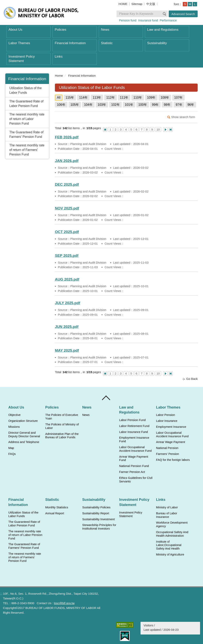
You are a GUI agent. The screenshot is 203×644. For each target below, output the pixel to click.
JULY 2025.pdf (68, 303)
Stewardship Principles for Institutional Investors (99, 527)
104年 (88, 105)
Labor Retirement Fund (134, 426)
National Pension (167, 448)
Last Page (170, 130)
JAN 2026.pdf (67, 161)
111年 (124, 98)
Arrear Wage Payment (170, 442)
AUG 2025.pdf (67, 279)
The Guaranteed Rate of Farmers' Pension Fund (26, 134)
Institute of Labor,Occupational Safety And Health (169, 545)
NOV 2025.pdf (67, 208)
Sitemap (137, 4)
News (105, 30)
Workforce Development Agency (172, 524)
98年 (167, 105)
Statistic (107, 43)
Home (59, 76)
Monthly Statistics (57, 507)
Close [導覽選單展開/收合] (106, 398)
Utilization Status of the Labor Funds (25, 90)
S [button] (185, 4)
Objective (14, 415)
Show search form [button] (183, 117)
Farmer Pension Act (132, 472)
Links (59, 57)
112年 (111, 98)
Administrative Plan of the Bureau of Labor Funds (62, 436)
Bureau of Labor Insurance (167, 515)
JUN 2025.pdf (67, 327)
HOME (123, 4)
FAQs (12, 454)
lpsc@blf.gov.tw (64, 603)
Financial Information (70, 43)
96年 (191, 105)
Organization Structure (23, 421)
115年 (70, 98)
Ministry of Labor (167, 507)
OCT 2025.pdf (67, 232)
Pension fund (128, 20)
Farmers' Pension (168, 454)
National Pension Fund (134, 466)
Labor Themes (19, 43)
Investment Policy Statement (22, 59)
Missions (14, 427)
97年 (179, 105)
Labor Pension (166, 415)
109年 (151, 98)
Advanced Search (183, 14)
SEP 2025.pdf (67, 256)
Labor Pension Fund (132, 420)
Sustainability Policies (96, 507)
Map (11, 448)
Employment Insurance (171, 427)
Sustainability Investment (99, 519)
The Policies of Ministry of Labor (62, 426)
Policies (60, 30)
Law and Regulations (163, 30)
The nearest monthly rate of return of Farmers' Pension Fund (27, 150)
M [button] (190, 4)
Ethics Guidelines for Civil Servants (136, 480)
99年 (155, 105)
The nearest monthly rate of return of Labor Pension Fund (27, 119)
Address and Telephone (24, 442)
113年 (97, 98)
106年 (61, 105)
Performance (168, 20)
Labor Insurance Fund (134, 432)
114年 (83, 98)
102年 (115, 105)
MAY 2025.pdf (67, 350)
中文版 (151, 4)
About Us (15, 30)
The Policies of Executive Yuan (62, 417)
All (59, 98)
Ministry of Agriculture (170, 554)
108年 (165, 98)
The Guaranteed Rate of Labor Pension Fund (26, 104)
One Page (105, 130)
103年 (102, 105)
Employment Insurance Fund (134, 439)
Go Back (192, 379)
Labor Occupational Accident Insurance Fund (135, 449)
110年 (138, 98)
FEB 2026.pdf (67, 137)
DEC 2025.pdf (67, 184)
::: (53, 76)
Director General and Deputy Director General (24, 434)
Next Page (165, 130)
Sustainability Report (96, 513)
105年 (75, 105)
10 (158, 129)
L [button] (195, 4)
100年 (143, 105)
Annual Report (55, 513)
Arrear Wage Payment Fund (134, 458)
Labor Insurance (167, 421)
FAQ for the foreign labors (173, 460)
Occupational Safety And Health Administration (172, 534)
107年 (179, 98)
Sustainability (157, 43)
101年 (129, 105)
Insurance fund (148, 20)
